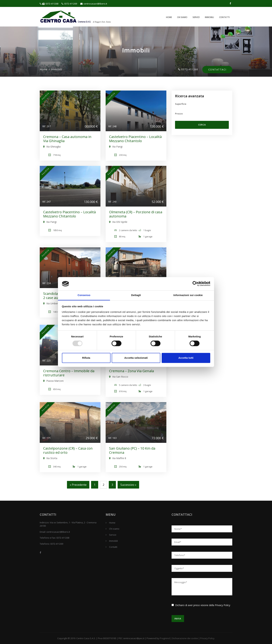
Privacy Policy (223, 605)
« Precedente (78, 485)
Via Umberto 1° (53, 303)
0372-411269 (69, 4)
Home (169, 17)
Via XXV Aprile (118, 222)
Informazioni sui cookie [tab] (188, 295)
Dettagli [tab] (136, 295)
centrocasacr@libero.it (94, 4)
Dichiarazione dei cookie (185, 638)
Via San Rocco (119, 377)
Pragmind (165, 638)
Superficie (181, 104)
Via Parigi (116, 147)
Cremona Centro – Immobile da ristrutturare (69, 373)
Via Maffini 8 (118, 458)
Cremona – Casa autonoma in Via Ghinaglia (67, 139)
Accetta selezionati (136, 358)
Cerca (202, 125)
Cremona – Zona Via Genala (131, 371)
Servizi (196, 17)
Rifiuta (86, 358)
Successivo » (128, 485)
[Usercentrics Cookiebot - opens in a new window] (195, 284)
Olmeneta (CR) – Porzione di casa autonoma (136, 214)
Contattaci (217, 70)
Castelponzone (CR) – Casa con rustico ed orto (68, 450)
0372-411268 (49, 4)
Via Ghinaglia (52, 147)
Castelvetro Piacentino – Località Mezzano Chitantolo (135, 139)
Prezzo (179, 114)
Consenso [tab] (84, 295)
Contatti (224, 17)
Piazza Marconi (53, 381)
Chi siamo (182, 17)
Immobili (209, 17)
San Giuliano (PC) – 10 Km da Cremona (132, 450)
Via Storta (50, 458)
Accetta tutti (186, 358)
